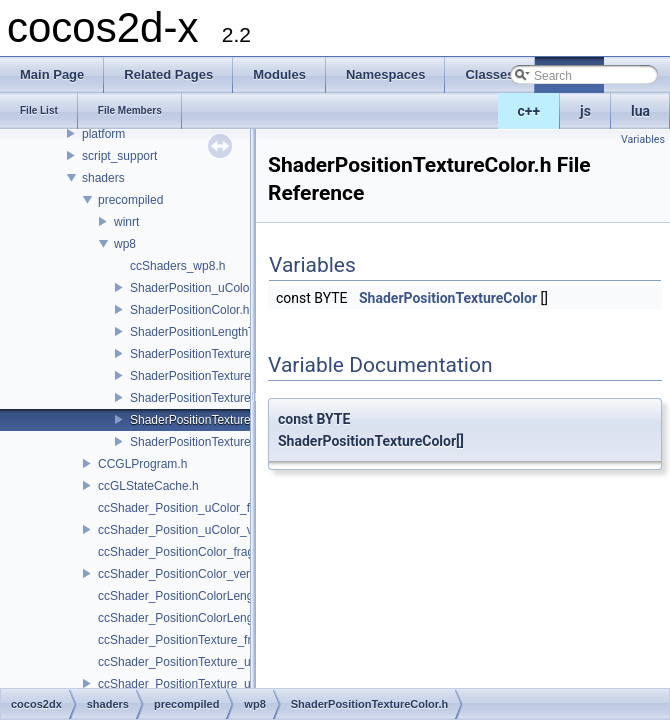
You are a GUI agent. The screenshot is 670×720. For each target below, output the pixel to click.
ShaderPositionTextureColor (448, 298)
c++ (529, 111)
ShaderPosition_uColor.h (196, 288)
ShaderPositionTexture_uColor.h (216, 376)
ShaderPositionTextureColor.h (209, 420)
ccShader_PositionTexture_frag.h (186, 640)
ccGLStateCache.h (148, 486)
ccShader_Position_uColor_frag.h (187, 508)
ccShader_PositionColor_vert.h (180, 574)
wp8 (125, 244)
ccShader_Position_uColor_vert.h (187, 530)
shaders (103, 178)
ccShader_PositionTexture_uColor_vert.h (207, 684)
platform (103, 134)
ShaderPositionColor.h (189, 310)
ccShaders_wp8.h (177, 266)
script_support (119, 156)
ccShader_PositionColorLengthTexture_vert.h (218, 618)
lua (640, 111)
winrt (126, 222)
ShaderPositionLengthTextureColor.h (227, 332)
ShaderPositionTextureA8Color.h (216, 398)
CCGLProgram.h (142, 464)
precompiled (130, 200)
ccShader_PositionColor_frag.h (181, 552)
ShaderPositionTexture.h (195, 354)
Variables (643, 139)
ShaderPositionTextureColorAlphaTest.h (236, 442)
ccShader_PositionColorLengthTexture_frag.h (219, 596)
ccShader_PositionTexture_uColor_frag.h (207, 662)
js (585, 111)
